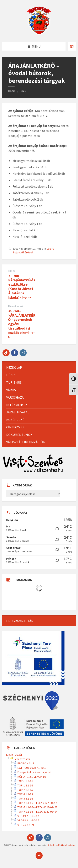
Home (12, 91)
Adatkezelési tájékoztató (61, 845)
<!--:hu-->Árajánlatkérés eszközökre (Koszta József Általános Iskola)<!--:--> (22, 287)
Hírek (23, 91)
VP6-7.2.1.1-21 (26, 825)
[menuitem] (39, 368)
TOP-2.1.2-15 (25, 790)
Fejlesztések (22, 759)
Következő (15, 306)
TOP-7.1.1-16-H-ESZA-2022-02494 (37, 812)
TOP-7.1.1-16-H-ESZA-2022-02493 (37, 807)
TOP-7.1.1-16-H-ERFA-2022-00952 (37, 803)
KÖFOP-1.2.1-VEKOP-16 (32, 777)
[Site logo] (39, 34)
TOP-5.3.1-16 (25, 799)
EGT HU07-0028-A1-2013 (32, 768)
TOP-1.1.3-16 (25, 781)
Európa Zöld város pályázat (34, 772)
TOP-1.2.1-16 (25, 785)
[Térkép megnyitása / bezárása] (72, 46)
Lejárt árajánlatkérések (33, 250)
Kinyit (10, 755)
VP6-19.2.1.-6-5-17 (28, 816)
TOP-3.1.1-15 (25, 794)
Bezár (19, 755)
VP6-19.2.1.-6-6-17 (28, 820)
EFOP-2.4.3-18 (26, 763)
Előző (12, 271)
